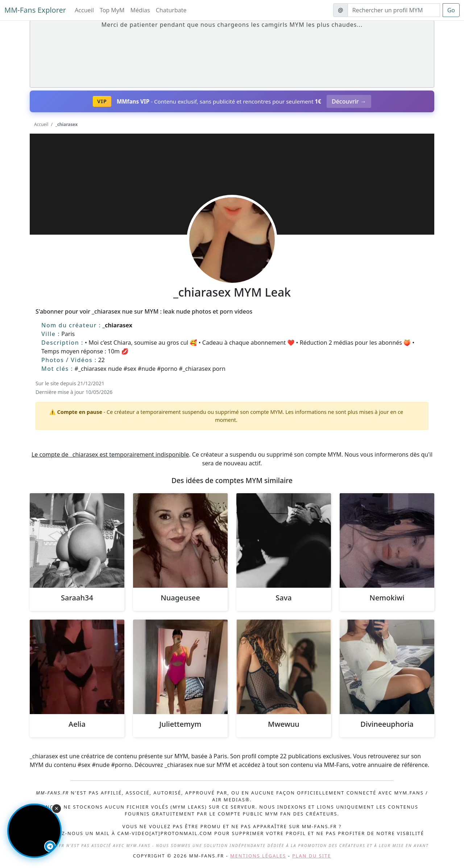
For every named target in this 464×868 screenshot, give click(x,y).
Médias (140, 10)
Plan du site (312, 856)
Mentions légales (258, 856)
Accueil (84, 10)
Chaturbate (171, 10)
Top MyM (112, 10)
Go (451, 10)
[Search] (394, 10)
